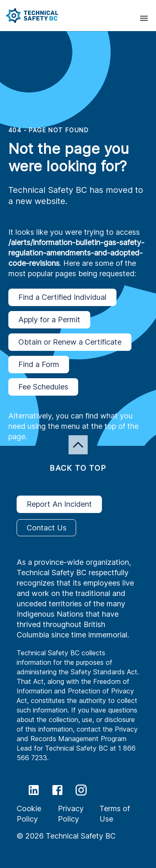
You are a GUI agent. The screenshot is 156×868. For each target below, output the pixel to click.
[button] (29, 16)
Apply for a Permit (49, 320)
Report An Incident (59, 504)
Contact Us (46, 528)
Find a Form (39, 365)
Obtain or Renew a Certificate (70, 342)
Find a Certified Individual (62, 297)
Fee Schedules (43, 387)
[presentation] (144, 18)
